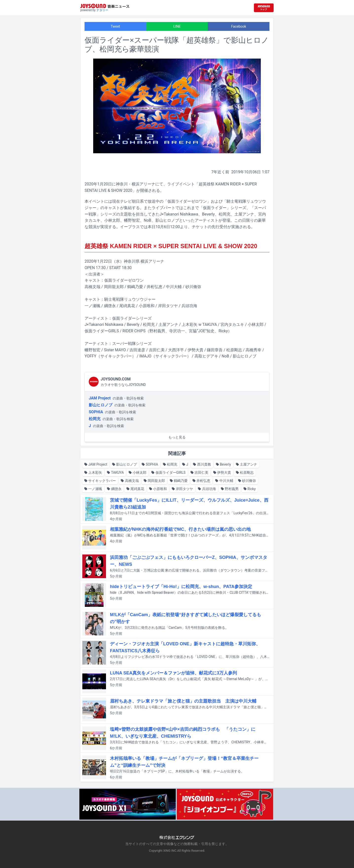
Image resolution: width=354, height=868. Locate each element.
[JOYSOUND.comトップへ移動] (264, 8)
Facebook (239, 26)
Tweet (115, 26)
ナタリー (102, 10)
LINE (177, 26)
